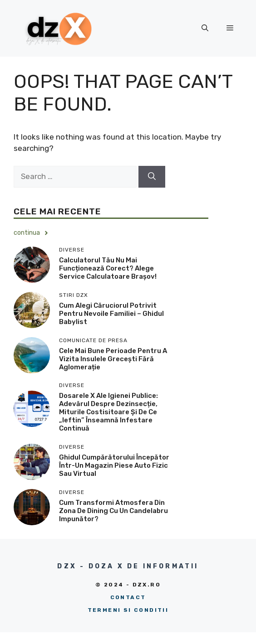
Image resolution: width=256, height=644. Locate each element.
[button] (205, 28)
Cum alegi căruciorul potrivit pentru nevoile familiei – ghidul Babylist (111, 314)
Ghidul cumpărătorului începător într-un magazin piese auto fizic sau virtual (114, 465)
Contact (128, 597)
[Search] (152, 177)
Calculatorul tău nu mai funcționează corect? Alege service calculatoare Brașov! (108, 268)
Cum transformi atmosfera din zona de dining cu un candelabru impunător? (113, 511)
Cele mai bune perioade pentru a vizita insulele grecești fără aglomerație (113, 359)
